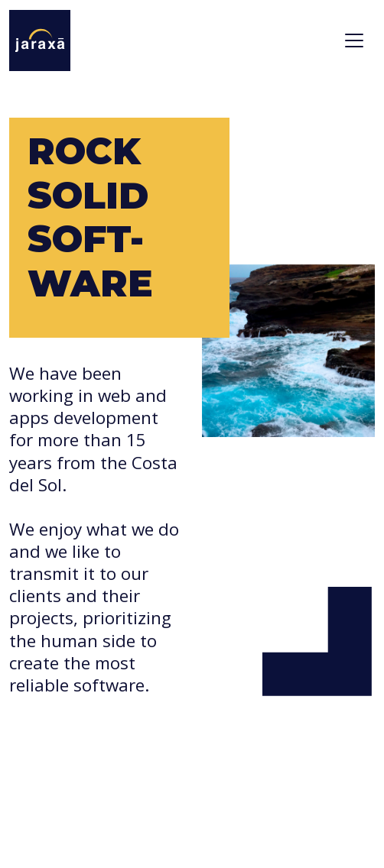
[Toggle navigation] (354, 40)
